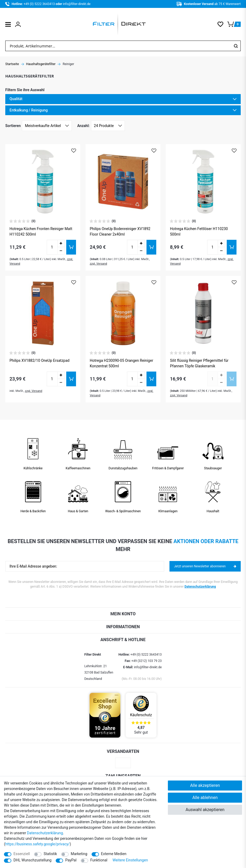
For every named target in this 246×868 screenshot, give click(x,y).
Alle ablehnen (205, 798)
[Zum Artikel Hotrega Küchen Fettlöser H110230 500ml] (203, 182)
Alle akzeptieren (205, 785)
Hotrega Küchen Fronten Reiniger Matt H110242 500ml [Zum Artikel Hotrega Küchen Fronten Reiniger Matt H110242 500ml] (41, 231)
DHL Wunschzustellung (32, 860)
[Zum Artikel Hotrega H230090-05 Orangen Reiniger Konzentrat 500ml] (123, 313)
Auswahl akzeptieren (205, 810)
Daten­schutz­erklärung (45, 833)
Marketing (79, 854)
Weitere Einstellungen (130, 860)
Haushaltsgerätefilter (41, 64)
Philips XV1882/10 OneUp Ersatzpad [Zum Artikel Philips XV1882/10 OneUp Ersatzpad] (39, 360)
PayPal (71, 860)
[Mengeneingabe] (52, 247)
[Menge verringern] (61, 251)
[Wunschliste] (222, 24)
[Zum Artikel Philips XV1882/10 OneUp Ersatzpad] (43, 313)
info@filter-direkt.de (77, 4)
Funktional (99, 860)
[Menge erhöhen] (61, 243)
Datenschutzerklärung (200, 587)
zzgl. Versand (98, 264)
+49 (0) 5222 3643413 (39, 4)
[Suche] (236, 46)
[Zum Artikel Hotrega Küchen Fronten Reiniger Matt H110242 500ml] (43, 182)
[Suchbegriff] (118, 46)
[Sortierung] (47, 126)
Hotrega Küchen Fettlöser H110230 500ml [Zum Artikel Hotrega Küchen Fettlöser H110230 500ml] (199, 231)
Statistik (50, 854)
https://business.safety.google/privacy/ (37, 844)
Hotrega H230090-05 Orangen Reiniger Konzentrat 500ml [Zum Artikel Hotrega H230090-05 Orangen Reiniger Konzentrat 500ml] (121, 363)
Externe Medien (114, 854)
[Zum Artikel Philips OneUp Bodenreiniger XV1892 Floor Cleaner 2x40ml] (123, 182)
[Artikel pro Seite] (108, 126)
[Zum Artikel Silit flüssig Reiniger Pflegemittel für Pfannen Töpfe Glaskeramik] (203, 313)
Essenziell (22, 854)
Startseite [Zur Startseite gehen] (12, 64)
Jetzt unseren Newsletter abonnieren (205, 566)
